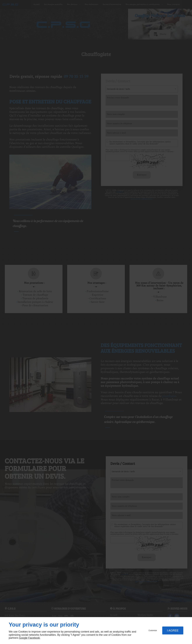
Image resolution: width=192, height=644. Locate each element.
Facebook (34, 638)
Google (23, 638)
